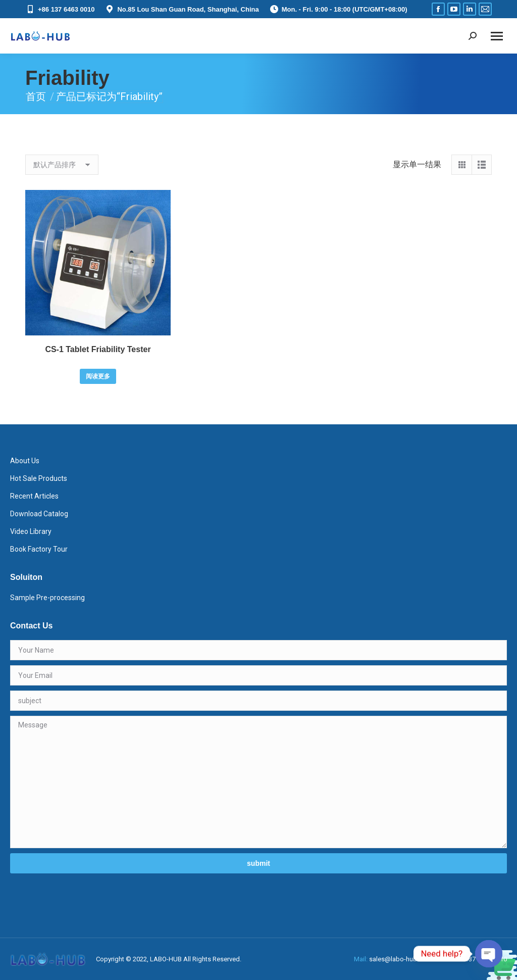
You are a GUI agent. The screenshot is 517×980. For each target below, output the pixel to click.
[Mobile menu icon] (497, 36)
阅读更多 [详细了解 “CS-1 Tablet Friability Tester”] (98, 376)
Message (258, 782)
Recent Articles (34, 496)
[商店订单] (62, 165)
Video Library (31, 531)
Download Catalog (39, 514)
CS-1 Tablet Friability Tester (98, 349)
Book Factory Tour (39, 549)
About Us (25, 461)
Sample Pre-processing (47, 598)
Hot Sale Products (39, 478)
